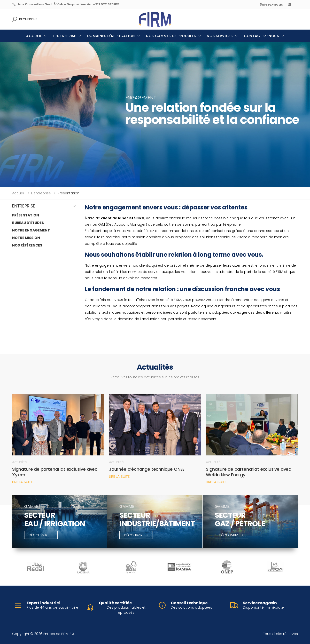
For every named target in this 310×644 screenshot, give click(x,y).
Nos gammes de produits (171, 36)
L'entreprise (41, 193)
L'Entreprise (64, 36)
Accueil (34, 36)
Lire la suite (22, 482)
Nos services (220, 36)
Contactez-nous (261, 36)
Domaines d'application (111, 36)
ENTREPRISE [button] (24, 206)
